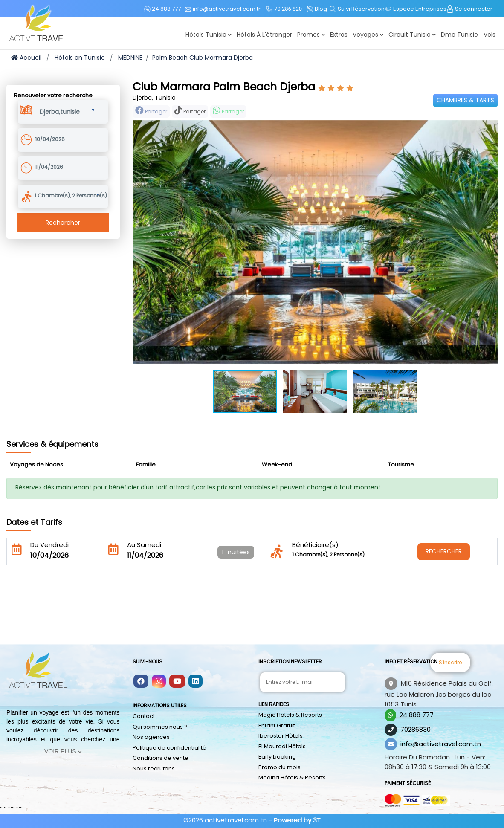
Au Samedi (144, 545)
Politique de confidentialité (169, 748)
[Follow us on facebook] (141, 682)
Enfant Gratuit (277, 725)
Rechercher (63, 223)
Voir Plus (63, 751)
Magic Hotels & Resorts (290, 715)
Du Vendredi (49, 545)
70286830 (416, 729)
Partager (151, 111)
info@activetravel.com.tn (441, 744)
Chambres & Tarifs (465, 100)
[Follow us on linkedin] (196, 682)
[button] (67, 110)
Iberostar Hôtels (281, 736)
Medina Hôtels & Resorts (292, 777)
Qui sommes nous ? (160, 727)
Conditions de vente (161, 758)
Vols (490, 35)
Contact (144, 716)
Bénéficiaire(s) (315, 545)
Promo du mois (280, 767)
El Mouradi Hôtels (282, 746)
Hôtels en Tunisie (80, 58)
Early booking (277, 757)
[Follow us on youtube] (177, 682)
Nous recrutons (154, 769)
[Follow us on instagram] (159, 682)
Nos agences (151, 737)
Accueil (26, 58)
